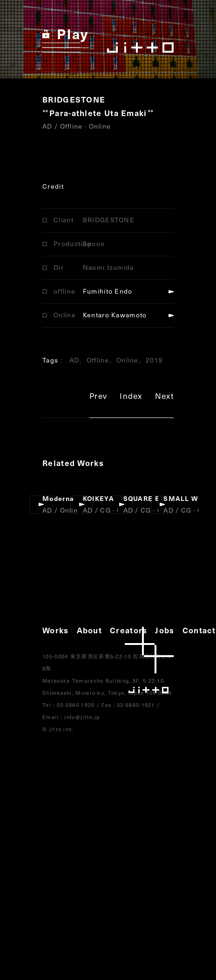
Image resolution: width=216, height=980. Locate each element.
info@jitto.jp (82, 717)
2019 (154, 360)
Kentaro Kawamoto (115, 315)
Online (128, 360)
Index (131, 397)
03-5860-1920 (76, 705)
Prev (98, 397)
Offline (98, 360)
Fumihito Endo (108, 291)
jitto (149, 660)
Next (164, 397)
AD (74, 360)
